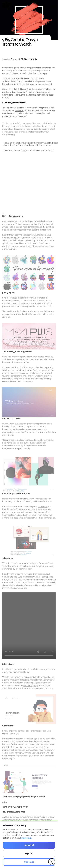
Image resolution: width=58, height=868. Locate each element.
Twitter (25, 59)
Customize (29, 862)
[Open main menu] (53, 8)
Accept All (29, 845)
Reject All (29, 853)
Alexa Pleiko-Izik (10, 693)
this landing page (31, 691)
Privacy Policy (26, 838)
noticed (44, 504)
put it (26, 448)
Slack (36, 755)
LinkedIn (33, 59)
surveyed (19, 429)
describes (19, 111)
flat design (43, 512)
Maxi (27, 319)
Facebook (16, 59)
